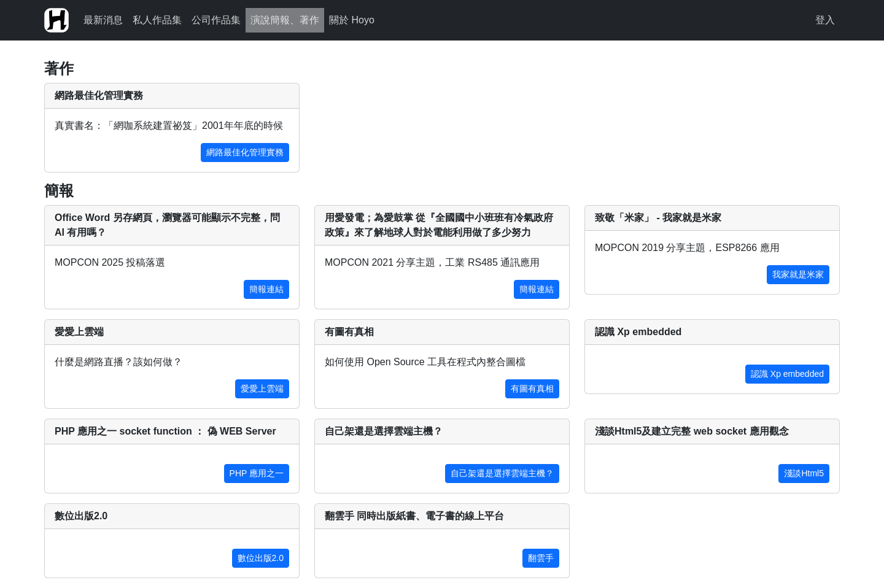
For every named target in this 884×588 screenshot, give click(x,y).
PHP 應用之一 (257, 473)
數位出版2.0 (261, 558)
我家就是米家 (798, 274)
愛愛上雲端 (262, 389)
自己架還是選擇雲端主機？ (502, 473)
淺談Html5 (804, 473)
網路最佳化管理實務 (245, 152)
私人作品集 (157, 20)
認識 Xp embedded (787, 374)
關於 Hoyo (352, 20)
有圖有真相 (532, 389)
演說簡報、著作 (285, 20)
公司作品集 (216, 20)
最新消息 (103, 20)
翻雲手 (541, 558)
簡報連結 (266, 289)
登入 (825, 20)
